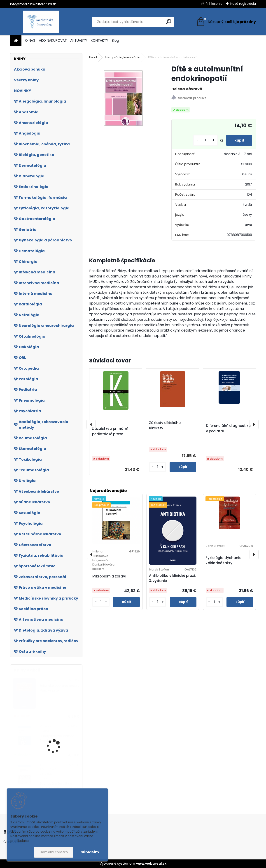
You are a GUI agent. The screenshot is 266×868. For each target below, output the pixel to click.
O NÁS (30, 40)
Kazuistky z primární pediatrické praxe (110, 431)
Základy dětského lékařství (165, 425)
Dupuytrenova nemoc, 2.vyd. (57, 738)
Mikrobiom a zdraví (109, 576)
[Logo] (41, 22)
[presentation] (91, 424)
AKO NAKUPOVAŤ (53, 40)
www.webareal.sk (151, 863)
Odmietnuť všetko (54, 852)
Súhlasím (90, 852)
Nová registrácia (243, 4)
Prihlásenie (214, 4)
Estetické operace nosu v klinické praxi (59, 688)
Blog (115, 40)
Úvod (93, 57)
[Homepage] (16, 41)
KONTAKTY (99, 40)
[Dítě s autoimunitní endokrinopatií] (123, 98)
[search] (169, 22)
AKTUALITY (79, 40)
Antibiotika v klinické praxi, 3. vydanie (172, 578)
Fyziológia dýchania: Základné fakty (224, 560)
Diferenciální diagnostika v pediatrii (228, 428)
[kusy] (203, 140)
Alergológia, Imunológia (122, 57)
